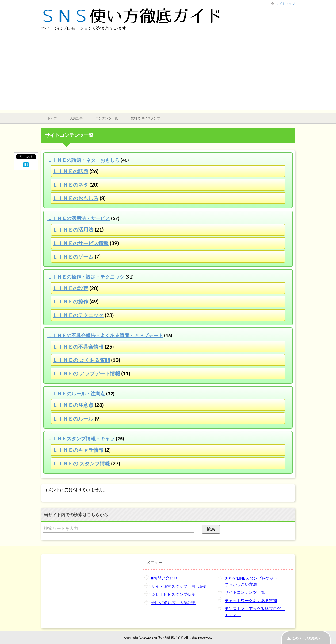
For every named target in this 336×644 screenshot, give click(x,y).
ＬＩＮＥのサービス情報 (81, 243)
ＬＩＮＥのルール (73, 419)
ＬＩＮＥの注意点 (73, 405)
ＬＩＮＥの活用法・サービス (79, 218)
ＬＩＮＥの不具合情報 (78, 347)
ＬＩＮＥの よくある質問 (81, 360)
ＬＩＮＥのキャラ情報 (78, 450)
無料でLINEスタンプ (146, 118)
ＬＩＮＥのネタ (70, 185)
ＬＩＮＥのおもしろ (76, 198)
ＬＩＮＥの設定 (70, 288)
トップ (52, 118)
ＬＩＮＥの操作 (70, 301)
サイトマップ (285, 4)
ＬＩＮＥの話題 (70, 171)
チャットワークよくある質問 (251, 600)
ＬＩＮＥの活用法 (73, 230)
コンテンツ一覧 (107, 118)
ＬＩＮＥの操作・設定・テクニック (86, 277)
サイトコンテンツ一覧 (245, 592)
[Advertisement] (168, 73)
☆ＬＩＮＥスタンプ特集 (173, 594)
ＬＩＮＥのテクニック (78, 315)
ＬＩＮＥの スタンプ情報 (81, 463)
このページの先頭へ (306, 638)
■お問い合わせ (164, 578)
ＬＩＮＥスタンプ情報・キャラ (81, 439)
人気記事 (76, 118)
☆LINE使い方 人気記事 (173, 603)
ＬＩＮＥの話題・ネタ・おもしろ (83, 160)
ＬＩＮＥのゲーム (73, 257)
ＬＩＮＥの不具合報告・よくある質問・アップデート (105, 335)
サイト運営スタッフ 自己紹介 (179, 586)
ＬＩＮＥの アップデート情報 (86, 373)
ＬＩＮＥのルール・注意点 (76, 394)
